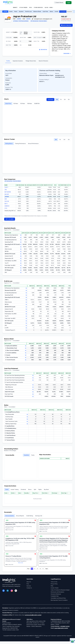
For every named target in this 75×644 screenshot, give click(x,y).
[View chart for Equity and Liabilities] (26, 346)
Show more (21, 563)
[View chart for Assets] (26, 355)
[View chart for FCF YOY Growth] (33, 396)
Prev (28, 569)
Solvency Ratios (10, 431)
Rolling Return (9, 144)
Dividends (23, 489)
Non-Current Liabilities (12, 350)
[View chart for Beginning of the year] (33, 385)
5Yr (69, 99)
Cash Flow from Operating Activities (15, 375)
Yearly (33, 455)
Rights (40, 489)
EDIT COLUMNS (10, 219)
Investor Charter (55, 588)
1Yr (61, 99)
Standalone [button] (70, 12)
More (51, 7)
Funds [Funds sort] (7, 493)
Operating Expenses (11, 240)
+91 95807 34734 (65, 626)
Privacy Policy (54, 584)
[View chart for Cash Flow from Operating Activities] (33, 375)
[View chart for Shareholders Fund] (26, 348)
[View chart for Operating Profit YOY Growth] (21, 244)
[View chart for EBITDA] (21, 251)
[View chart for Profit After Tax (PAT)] (21, 265)
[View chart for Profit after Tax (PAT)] (26, 318)
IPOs (31, 7)
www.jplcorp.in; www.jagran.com (42, 19)
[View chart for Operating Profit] (21, 242)
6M (57, 99)
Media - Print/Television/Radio (21, 21)
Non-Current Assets (12, 357)
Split (35, 489)
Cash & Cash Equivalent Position (14, 382)
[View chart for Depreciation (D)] (21, 258)
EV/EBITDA (37, 103)
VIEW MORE (67, 53)
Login (69, 3)
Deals (7, 489)
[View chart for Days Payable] (27, 419)
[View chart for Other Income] (21, 249)
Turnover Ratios (10, 440)
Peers (16, 11)
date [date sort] (21, 493)
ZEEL (6, 190)
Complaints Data (55, 596)
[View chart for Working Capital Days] (27, 424)
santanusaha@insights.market (33, 615)
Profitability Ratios (11, 428)
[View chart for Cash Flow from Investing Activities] (33, 378)
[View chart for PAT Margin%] (21, 270)
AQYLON (7, 201)
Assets (8, 355)
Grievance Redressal (56, 594)
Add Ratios (43, 50)
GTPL (6, 208)
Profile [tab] (8, 61)
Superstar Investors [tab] (18, 61)
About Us (29, 582)
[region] (37, 199)
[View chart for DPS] (26, 328)
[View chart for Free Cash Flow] (33, 394)
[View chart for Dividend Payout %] (26, 330)
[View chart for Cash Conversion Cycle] (27, 421)
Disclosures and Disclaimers (57, 592)
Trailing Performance (20, 144)
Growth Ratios (9, 438)
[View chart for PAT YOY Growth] (21, 268)
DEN (6, 199)
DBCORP (7, 194)
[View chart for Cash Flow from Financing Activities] (33, 380)
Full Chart (50, 99)
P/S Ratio (23, 103)
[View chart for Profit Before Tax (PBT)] (21, 261)
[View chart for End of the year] (33, 389)
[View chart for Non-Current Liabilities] (26, 350)
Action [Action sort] (14, 493)
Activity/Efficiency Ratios (12, 412)
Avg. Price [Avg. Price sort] (36, 493)
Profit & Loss (28, 11)
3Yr (65, 99)
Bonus (30, 489)
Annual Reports (20, 516)
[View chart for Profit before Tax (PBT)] (26, 314)
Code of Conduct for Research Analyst (60, 590)
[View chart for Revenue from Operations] (21, 235)
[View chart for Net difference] (33, 387)
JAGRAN (5, 11)
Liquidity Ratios (10, 426)
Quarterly (26, 455)
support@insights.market (61, 628)
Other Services (39, 7)
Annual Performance (33, 144)
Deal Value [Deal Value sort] (46, 493)
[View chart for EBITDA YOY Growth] (21, 254)
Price (28, 584)
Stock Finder (24, 7)
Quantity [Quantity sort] (27, 493)
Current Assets (10, 360)
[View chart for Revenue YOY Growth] (21, 237)
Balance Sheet (37, 11)
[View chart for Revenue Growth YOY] (26, 290)
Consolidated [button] (63, 12)
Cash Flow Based (10, 435)
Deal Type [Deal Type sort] (65, 493)
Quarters (21, 11)
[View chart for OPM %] (21, 247)
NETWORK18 (8, 192)
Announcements (10, 516)
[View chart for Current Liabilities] (26, 353)
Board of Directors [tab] (43, 61)
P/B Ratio (30, 103)
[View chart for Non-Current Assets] (26, 357)
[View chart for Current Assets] (26, 360)
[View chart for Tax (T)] (21, 263)
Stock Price (8, 103)
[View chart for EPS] (21, 272)
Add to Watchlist (66, 25)
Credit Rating (30, 516)
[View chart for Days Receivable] (27, 414)
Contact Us (29, 588)
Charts (11, 11)
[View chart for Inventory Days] (27, 417)
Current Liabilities (11, 353)
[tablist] (37, 61)
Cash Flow (45, 11)
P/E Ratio (16, 103)
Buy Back (46, 489)
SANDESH (7, 206)
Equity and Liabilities (11, 346)
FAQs (52, 586)
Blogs (47, 7)
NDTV (6, 204)
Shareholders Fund (11, 348)
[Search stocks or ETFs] (59, 3)
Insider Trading (15, 489)
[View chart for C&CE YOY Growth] (33, 392)
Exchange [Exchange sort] (55, 493)
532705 (28, 19)
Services (29, 586)
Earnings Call (39, 516)
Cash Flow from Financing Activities (15, 380)
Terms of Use (54, 582)
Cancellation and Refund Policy (58, 598)
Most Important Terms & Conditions (59, 600)
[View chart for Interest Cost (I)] (21, 256)
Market (16, 7)
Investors (57, 11)
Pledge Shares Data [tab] (31, 61)
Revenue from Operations (12, 288)
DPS (7, 328)
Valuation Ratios (10, 433)
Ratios (51, 11)
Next (47, 569)
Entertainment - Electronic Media (39, 21)
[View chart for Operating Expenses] (21, 240)
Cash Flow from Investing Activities (15, 378)
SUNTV (6, 187)
